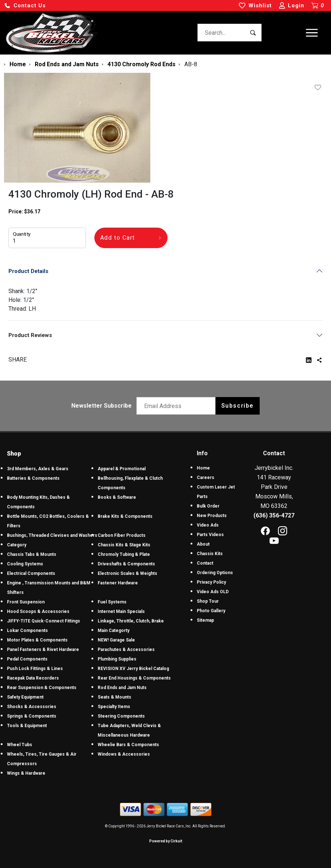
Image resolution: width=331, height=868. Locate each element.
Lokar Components (27, 631)
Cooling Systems (25, 564)
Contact (205, 563)
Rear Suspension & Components (42, 688)
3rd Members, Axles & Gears (38, 469)
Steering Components (121, 716)
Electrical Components (31, 573)
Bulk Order (208, 506)
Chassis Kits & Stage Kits (124, 545)
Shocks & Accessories (32, 707)
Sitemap (205, 620)
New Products (212, 516)
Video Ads (208, 525)
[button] (25, 6)
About (203, 544)
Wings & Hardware (26, 773)
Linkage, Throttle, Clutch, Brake (131, 621)
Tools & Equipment (27, 726)
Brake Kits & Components (125, 516)
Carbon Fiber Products (122, 535)
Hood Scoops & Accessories (38, 611)
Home (203, 468)
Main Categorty (114, 631)
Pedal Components (27, 659)
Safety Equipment (25, 697)
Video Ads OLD (213, 592)
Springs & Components (32, 716)
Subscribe (238, 406)
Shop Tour (208, 601)
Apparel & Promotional (122, 469)
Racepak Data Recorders (33, 678)
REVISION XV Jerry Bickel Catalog (133, 669)
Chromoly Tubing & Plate (124, 554)
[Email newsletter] (178, 406)
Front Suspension (26, 602)
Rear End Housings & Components (134, 678)
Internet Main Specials (121, 611)
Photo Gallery (211, 611)
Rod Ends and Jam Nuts (122, 688)
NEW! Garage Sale (116, 640)
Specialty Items (114, 707)
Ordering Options (215, 573)
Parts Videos (210, 535)
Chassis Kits (210, 554)
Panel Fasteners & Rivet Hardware (43, 650)
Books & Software (117, 497)
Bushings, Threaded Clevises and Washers (52, 535)
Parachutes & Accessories (126, 650)
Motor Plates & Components (37, 640)
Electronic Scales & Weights (127, 573)
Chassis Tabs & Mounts (32, 554)
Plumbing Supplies (117, 659)
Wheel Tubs (20, 745)
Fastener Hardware (118, 583)
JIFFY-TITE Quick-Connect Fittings (44, 621)
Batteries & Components (33, 478)
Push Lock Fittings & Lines (35, 669)
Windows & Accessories (124, 754)
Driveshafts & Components (126, 564)
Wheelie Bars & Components (128, 745)
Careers (206, 478)
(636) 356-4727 (274, 515)
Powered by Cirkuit (166, 841)
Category (17, 545)
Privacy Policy (211, 582)
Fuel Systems (112, 602)
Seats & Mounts (114, 697)
